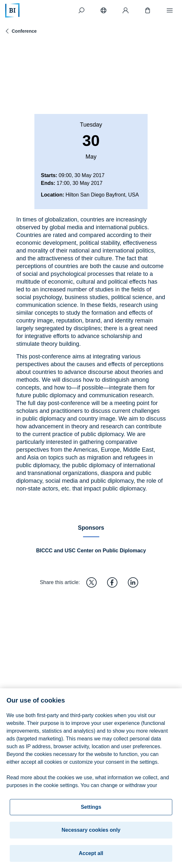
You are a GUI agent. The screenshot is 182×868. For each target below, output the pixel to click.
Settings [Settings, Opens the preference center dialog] (91, 812)
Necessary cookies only (91, 834)
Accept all (91, 858)
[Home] (12, 10)
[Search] (81, 10)
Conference (20, 31)
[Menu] (170, 10)
